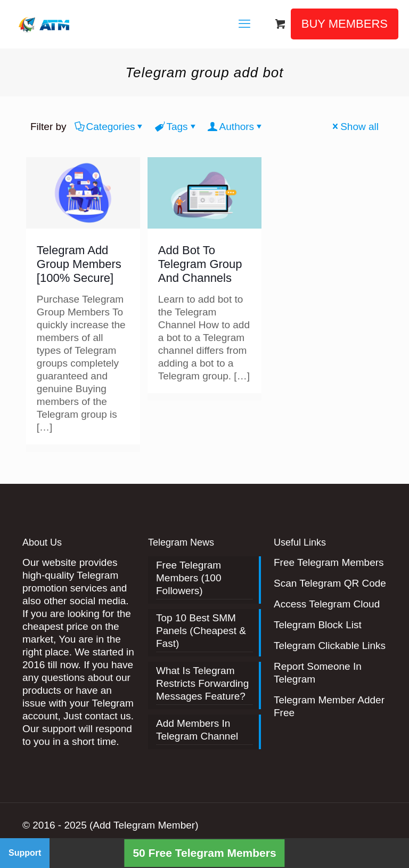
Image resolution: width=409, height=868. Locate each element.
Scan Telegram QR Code (330, 583)
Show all (354, 127)
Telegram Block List (318, 625)
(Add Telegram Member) (144, 825)
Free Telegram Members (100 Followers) (189, 578)
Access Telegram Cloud (327, 604)
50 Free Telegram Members (204, 853)
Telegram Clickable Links (330, 646)
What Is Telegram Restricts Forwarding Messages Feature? (202, 683)
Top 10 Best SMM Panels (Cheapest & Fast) (201, 631)
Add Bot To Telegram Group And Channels (200, 264)
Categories (110, 127)
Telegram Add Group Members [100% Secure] (79, 264)
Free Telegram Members (329, 562)
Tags (176, 127)
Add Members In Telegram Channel (197, 730)
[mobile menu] (244, 24)
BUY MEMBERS (345, 24)
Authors (236, 127)
